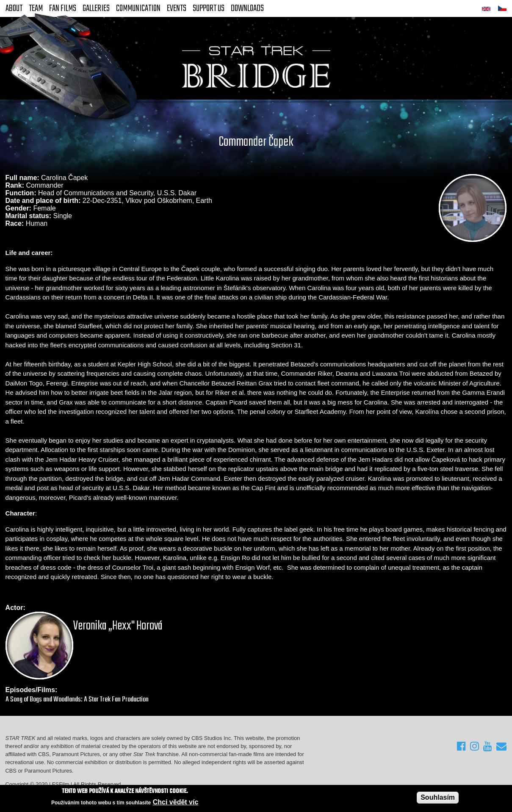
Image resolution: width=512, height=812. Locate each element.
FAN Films (63, 8)
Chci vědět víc (176, 802)
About (14, 8)
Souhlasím (438, 797)
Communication (138, 8)
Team (36, 8)
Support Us (209, 8)
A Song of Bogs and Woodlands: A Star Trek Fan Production (77, 700)
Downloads (247, 8)
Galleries (96, 8)
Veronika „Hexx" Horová (118, 626)
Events (177, 8)
